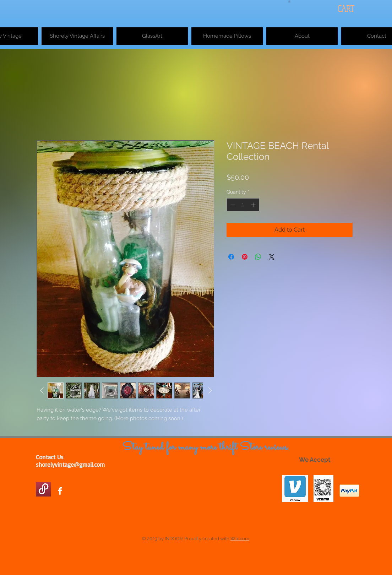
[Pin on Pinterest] (245, 257)
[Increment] (254, 205)
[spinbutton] (243, 205)
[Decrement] (232, 205)
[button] (289, 1)
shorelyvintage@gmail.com (70, 464)
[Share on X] (272, 257)
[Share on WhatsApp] (258, 257)
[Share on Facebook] (231, 257)
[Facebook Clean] (60, 491)
